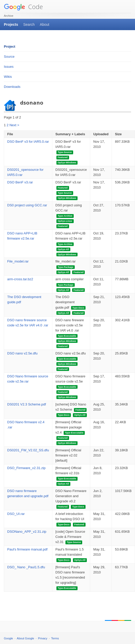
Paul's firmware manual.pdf (27, 549)
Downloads (12, 87)
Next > (14, 125)
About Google (25, 638)
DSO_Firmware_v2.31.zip (26, 468)
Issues (9, 67)
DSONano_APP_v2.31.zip (27, 532)
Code (23, 7)
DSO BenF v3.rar (20, 182)
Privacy (43, 638)
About (45, 24)
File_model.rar (18, 261)
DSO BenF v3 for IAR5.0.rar (28, 142)
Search (29, 24)
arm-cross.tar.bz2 (20, 279)
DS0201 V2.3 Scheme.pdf (27, 404)
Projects (11, 24)
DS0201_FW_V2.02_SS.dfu (28, 450)
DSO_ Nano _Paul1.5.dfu (26, 567)
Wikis (8, 77)
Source (9, 57)
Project (10, 46)
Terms (55, 638)
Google (8, 638)
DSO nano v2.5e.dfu (22, 353)
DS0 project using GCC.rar (27, 205)
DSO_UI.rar (16, 514)
